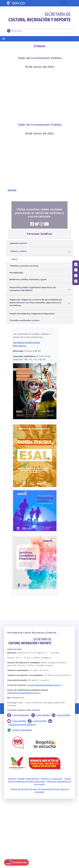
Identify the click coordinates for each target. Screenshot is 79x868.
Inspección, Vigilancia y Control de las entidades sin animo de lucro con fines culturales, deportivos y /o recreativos (36, 303)
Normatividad (16, 273)
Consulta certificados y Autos (24, 320)
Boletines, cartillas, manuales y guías (28, 279)
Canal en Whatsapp (22, 730)
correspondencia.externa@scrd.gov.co (44, 685)
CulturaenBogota (21, 715)
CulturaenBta (43, 715)
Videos (14, 259)
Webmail (12, 779)
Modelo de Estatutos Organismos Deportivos (32, 314)
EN (61, 3)
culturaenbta (63, 715)
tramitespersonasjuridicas (26, 342)
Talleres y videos (18, 251)
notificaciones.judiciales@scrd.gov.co (24, 693)
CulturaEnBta (19, 721)
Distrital (12, 190)
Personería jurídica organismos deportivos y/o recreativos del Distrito (33, 289)
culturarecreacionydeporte (22, 724)
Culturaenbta (39, 721)
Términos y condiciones (51, 779)
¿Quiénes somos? (18, 243)
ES (65, 3)
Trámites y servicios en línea (24, 266)
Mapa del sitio (33, 779)
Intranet (21, 779)
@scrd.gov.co (20, 346)
